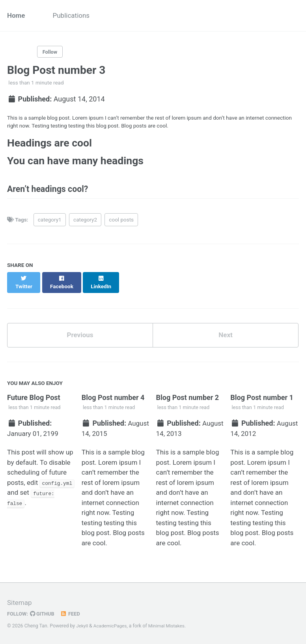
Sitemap (20, 602)
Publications (74, 16)
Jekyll (82, 626)
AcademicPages (112, 626)
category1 (50, 226)
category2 (85, 226)
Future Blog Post (34, 398)
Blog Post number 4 (113, 398)
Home (17, 16)
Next (226, 335)
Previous (80, 335)
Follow (51, 53)
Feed (73, 614)
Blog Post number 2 (188, 398)
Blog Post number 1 (262, 398)
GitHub (44, 614)
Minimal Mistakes (170, 626)
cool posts (121, 226)
